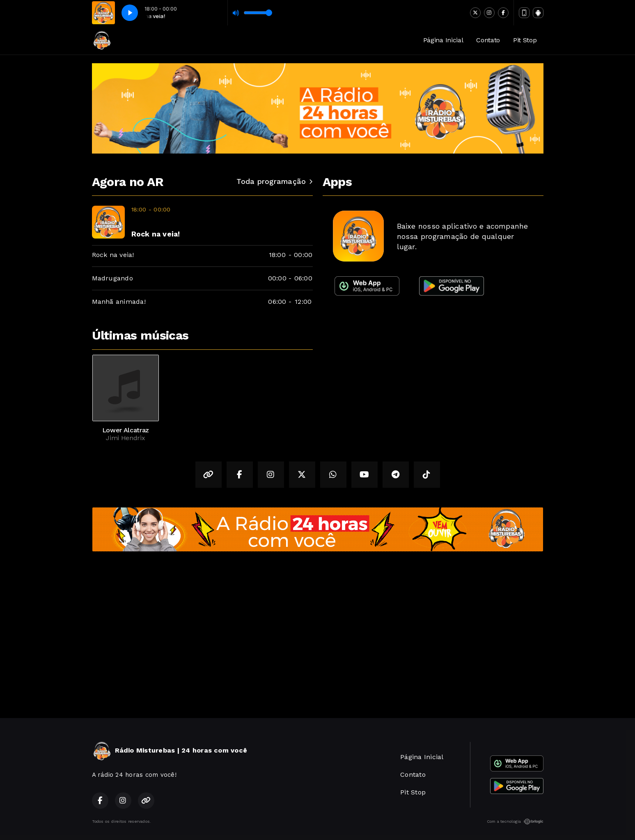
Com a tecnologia (515, 822)
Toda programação (274, 181)
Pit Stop (525, 40)
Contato (488, 40)
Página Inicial (443, 40)
